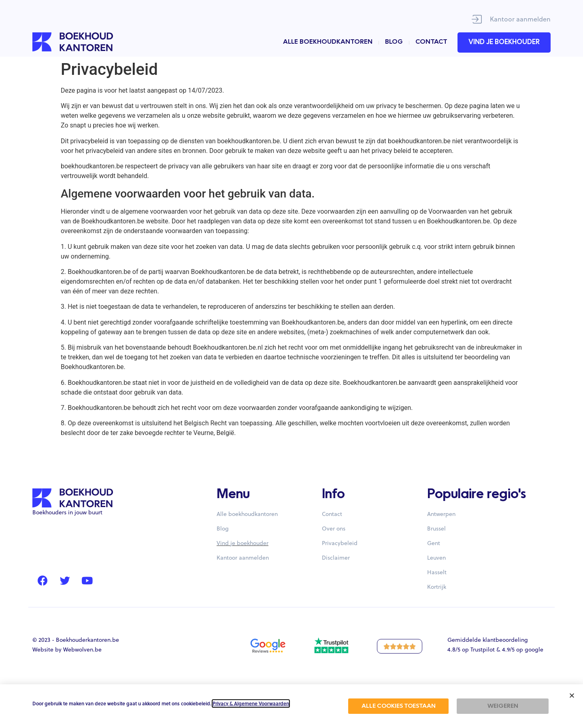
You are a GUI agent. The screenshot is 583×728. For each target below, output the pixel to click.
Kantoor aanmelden (520, 19)
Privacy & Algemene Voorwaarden (251, 704)
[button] (572, 695)
